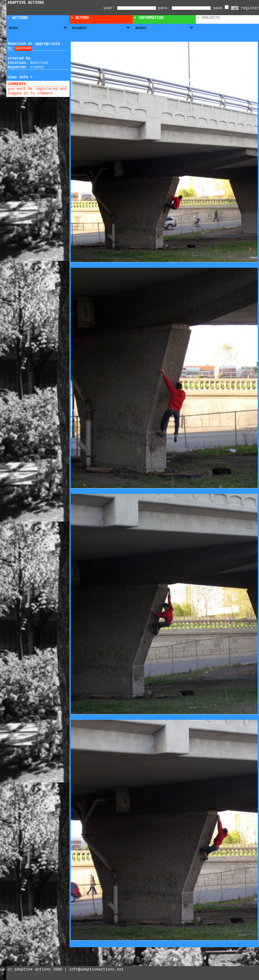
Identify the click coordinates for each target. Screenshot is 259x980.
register (250, 8)
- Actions (18, 18)
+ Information (149, 18)
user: (110, 8)
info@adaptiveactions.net (96, 970)
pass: (164, 8)
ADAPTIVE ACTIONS (26, 3)
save (221, 8)
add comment (41, 84)
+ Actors (80, 18)
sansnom (23, 48)
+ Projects (208, 18)
